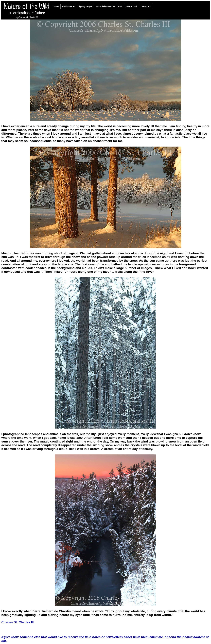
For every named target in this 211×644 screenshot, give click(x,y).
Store (120, 6)
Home (56, 6)
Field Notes (69, 6)
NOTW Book (131, 6)
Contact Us (146, 6)
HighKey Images (85, 6)
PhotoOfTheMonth (105, 6)
